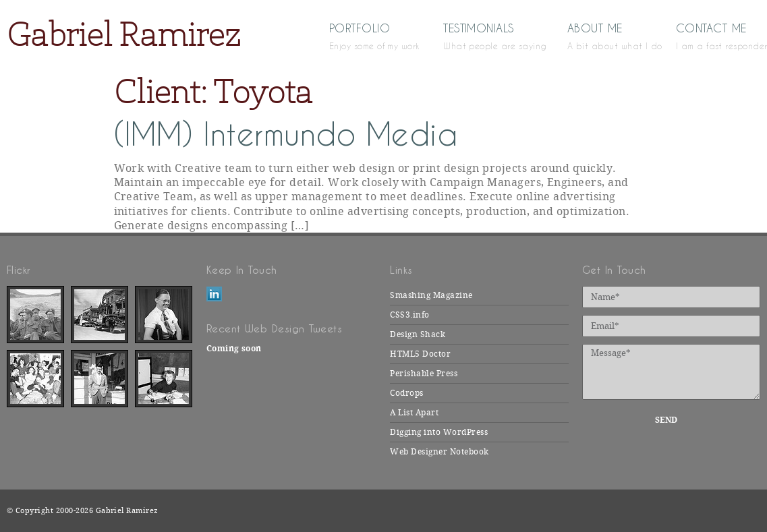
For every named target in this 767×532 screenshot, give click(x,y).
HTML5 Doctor (420, 354)
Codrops (406, 393)
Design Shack (418, 334)
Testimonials (485, 36)
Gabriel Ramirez (123, 34)
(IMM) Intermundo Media (286, 135)
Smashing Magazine (431, 295)
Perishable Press (424, 374)
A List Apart (414, 413)
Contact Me (718, 36)
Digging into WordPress (439, 432)
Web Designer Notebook (439, 452)
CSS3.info (409, 315)
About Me (602, 36)
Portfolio (366, 36)
